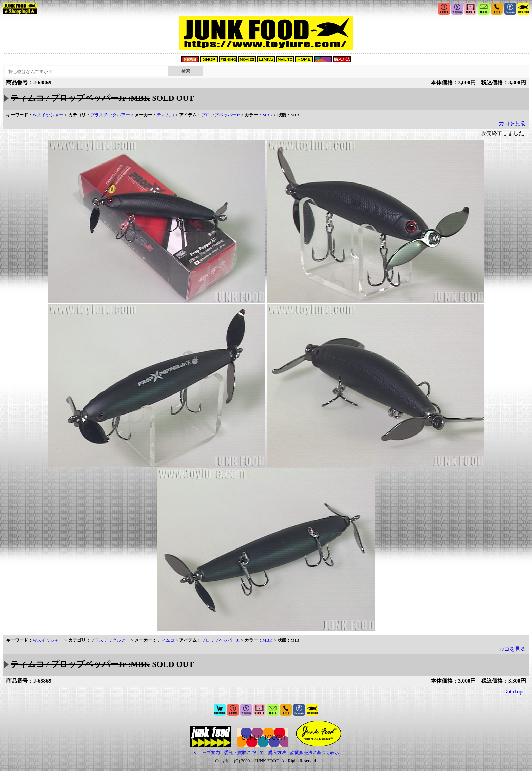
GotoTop (513, 691)
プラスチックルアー (110, 115)
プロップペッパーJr (221, 115)
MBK (267, 115)
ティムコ (166, 115)
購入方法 (277, 753)
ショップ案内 (207, 753)
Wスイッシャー (48, 115)
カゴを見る (512, 123)
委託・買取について (244, 753)
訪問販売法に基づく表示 (315, 753)
